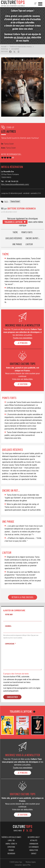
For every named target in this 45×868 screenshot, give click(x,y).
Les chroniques (34, 847)
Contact (34, 853)
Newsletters (34, 850)
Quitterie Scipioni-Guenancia (22, 208)
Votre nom (9, 614)
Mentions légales (31, 862)
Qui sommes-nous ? (34, 837)
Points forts (27, 232)
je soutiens (22, 384)
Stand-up (4, 49)
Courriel (8, 626)
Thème (15, 232)
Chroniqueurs (34, 844)
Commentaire (10, 644)
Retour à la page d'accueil (23, 597)
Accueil (4, 47)
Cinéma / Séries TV (11, 844)
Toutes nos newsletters (23, 338)
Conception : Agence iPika (23, 865)
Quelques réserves (14, 238)
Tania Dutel (15, 202)
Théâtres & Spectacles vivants (21, 47)
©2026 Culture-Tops (16, 862)
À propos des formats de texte (16, 674)
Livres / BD (11, 840)
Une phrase (17, 244)
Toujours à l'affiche (13, 222)
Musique (11, 850)
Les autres (15, 49)
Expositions (11, 847)
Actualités (34, 840)
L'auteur (29, 244)
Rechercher (11, 853)
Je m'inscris (23, 343)
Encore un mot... (33, 238)
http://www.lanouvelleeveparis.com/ (15, 184)
